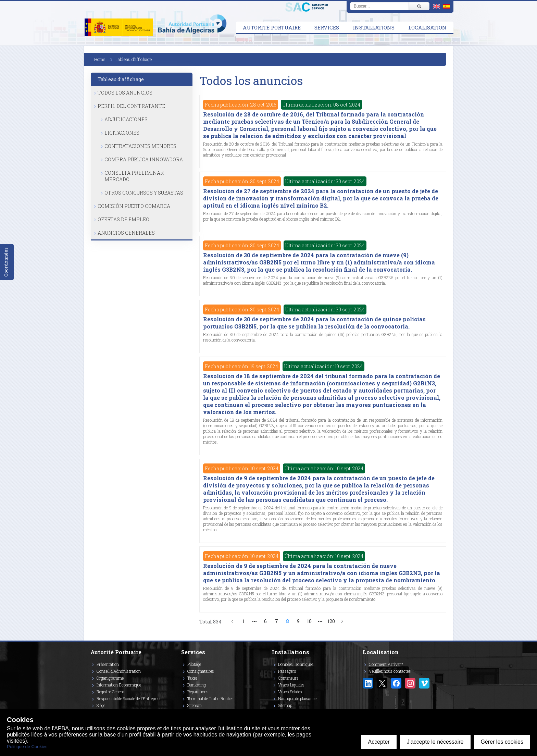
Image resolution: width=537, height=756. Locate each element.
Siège (101, 705)
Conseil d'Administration (119, 671)
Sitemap (194, 705)
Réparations (198, 692)
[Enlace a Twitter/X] (382, 683)
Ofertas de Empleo (123, 219)
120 (331, 621)
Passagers (287, 671)
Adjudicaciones (126, 119)
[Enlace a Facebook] (396, 683)
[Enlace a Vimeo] (424, 683)
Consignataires (201, 671)
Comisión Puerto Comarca (134, 206)
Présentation (108, 664)
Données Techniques (296, 664)
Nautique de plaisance (297, 698)
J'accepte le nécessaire (435, 742)
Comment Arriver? (386, 664)
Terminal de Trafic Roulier (210, 698)
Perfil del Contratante (131, 106)
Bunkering (197, 685)
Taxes (192, 678)
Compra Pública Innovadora (144, 159)
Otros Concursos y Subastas (144, 193)
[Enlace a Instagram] (410, 683)
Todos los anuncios (125, 93)
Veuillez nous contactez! (390, 671)
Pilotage (194, 664)
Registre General (111, 692)
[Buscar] (419, 6)
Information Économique (119, 685)
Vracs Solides (290, 692)
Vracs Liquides (291, 685)
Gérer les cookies (502, 742)
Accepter (379, 742)
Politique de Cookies (27, 747)
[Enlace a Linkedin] (368, 683)
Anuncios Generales (126, 233)
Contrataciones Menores (140, 146)
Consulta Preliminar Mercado (134, 176)
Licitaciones (122, 133)
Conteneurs (288, 678)
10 (309, 621)
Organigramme (110, 678)
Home (100, 59)
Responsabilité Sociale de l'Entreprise (129, 698)
